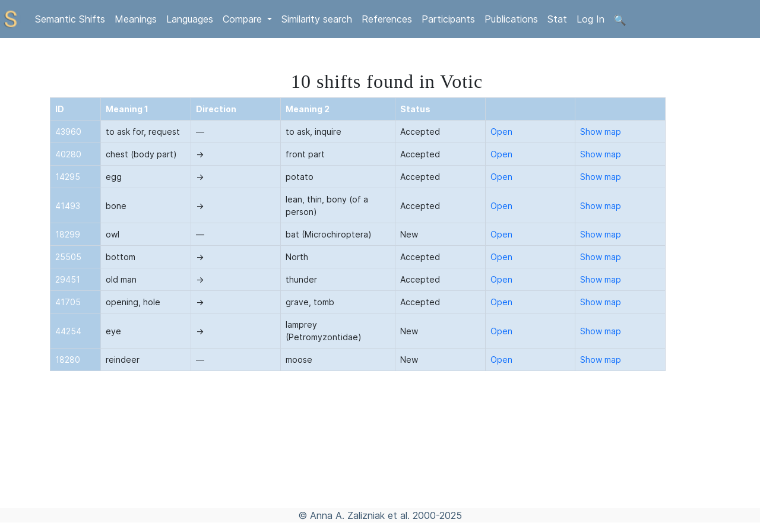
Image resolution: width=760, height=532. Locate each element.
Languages (190, 19)
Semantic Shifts (70, 19)
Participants (448, 19)
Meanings (136, 19)
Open (501, 132)
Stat (557, 19)
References (387, 19)
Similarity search (317, 19)
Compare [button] (244, 19)
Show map (601, 132)
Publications (511, 19)
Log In (590, 19)
